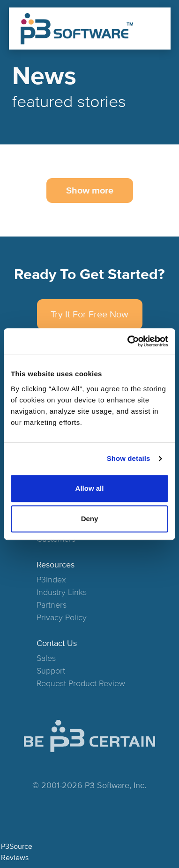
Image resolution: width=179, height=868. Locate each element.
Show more (90, 191)
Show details (129, 458)
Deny (90, 519)
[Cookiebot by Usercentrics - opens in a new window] (128, 341)
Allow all (90, 488)
